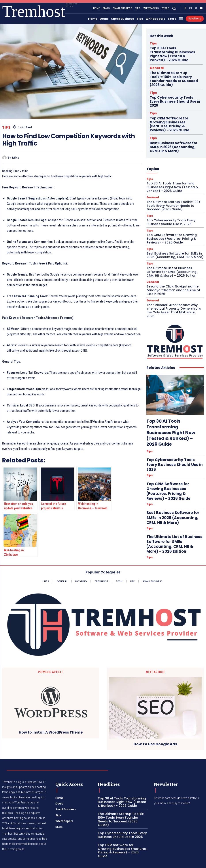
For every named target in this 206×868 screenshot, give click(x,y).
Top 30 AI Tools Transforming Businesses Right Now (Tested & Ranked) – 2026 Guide (173, 50)
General (155, 60)
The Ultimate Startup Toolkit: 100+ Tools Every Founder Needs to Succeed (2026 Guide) (174, 68)
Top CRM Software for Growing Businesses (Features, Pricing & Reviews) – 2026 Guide (173, 100)
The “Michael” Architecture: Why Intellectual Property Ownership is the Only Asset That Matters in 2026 (174, 269)
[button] (174, 8)
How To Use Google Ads (155, 743)
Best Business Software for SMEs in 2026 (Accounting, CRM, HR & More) (174, 117)
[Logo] (10, 11)
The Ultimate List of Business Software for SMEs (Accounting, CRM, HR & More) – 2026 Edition (174, 234)
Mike (16, 158)
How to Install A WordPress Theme (51, 732)
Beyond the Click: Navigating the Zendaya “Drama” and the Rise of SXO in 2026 (174, 251)
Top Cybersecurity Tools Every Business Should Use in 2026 (173, 83)
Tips (6, 127)
